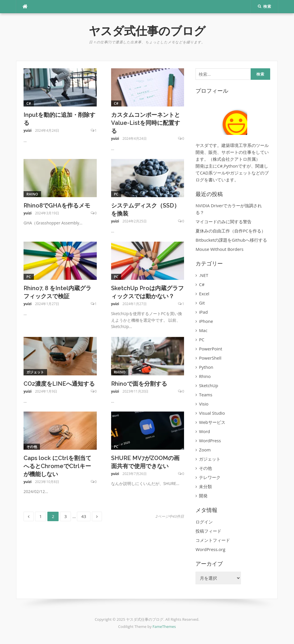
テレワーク (210, 477)
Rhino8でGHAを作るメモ (57, 205)
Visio (204, 404)
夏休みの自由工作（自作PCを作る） (230, 231)
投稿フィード (208, 531)
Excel (204, 294)
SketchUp (208, 385)
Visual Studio (212, 413)
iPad (203, 312)
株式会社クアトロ (230, 159)
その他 (32, 447)
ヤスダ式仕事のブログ (147, 31)
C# (29, 103)
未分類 (205, 486)
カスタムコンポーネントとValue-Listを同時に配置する (146, 123)
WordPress (210, 441)
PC (116, 194)
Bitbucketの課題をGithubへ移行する (231, 240)
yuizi (28, 130)
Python (206, 367)
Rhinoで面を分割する (139, 384)
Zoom (205, 450)
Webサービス (212, 422)
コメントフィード (213, 540)
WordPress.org (210, 549)
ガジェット (35, 372)
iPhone (206, 321)
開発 (203, 496)
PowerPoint (211, 349)
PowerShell (210, 358)
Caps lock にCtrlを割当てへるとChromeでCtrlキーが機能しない (57, 466)
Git (202, 303)
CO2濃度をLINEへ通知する (59, 384)
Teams (206, 395)
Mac (203, 330)
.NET (204, 275)
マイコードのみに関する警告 (224, 222)
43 (84, 516)
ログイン (204, 522)
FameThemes (164, 626)
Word (204, 431)
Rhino (32, 194)
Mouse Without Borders (219, 249)
